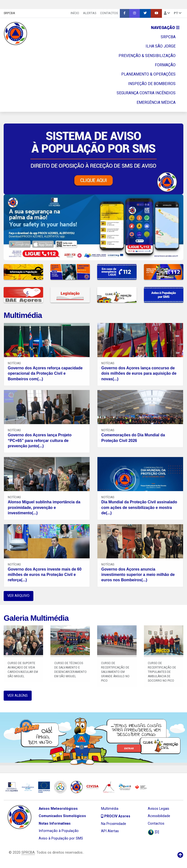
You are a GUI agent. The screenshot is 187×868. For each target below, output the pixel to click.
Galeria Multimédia (36, 618)
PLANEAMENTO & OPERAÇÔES (148, 74)
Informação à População (59, 831)
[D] (153, 832)
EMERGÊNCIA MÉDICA (156, 102)
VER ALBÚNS (18, 696)
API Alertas (110, 831)
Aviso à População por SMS (61, 838)
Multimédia (23, 315)
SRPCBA (9, 13)
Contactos (109, 13)
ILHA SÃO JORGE (161, 46)
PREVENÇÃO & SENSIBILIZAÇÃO (147, 56)
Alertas (90, 13)
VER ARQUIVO (18, 596)
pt (178, 13)
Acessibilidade (159, 816)
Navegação (165, 28)
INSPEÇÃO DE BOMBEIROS (152, 84)
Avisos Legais (159, 809)
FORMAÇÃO (165, 65)
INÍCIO (75, 13)
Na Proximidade (114, 824)
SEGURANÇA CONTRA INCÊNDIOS (146, 93)
